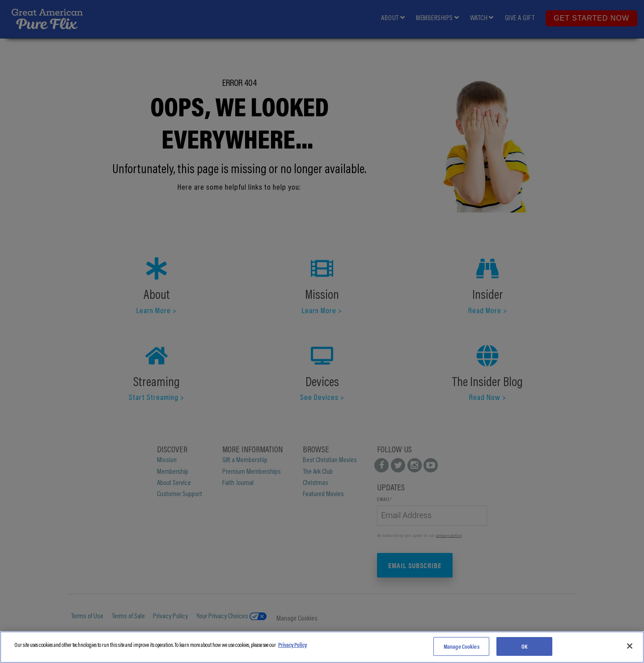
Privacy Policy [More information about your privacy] (292, 644)
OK (524, 646)
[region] (322, 647)
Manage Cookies (462, 646)
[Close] (630, 646)
